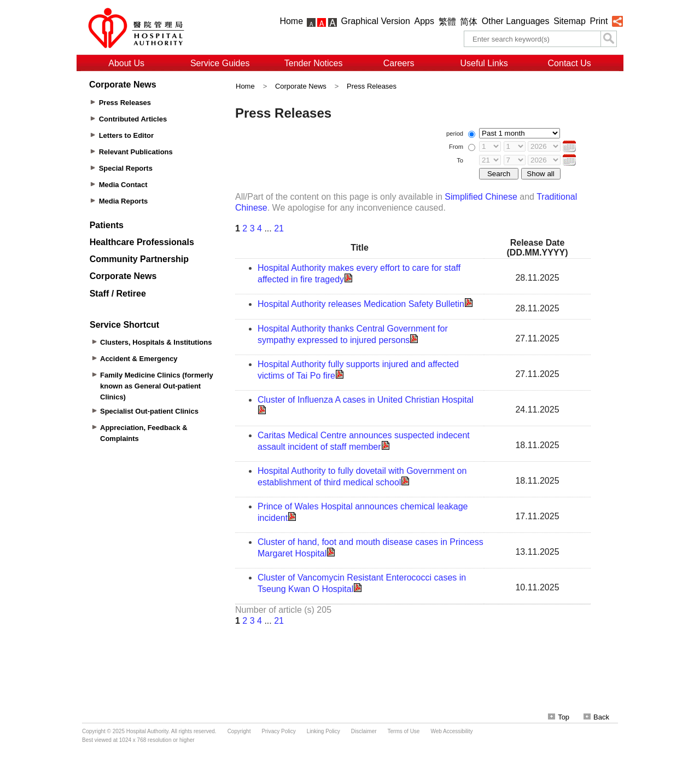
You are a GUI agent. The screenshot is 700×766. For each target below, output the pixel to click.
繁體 (447, 22)
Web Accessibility (451, 731)
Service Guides (220, 63)
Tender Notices (314, 63)
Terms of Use (404, 731)
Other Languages (516, 21)
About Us (126, 63)
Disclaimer (364, 731)
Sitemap (570, 21)
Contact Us (570, 63)
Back (596, 717)
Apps (424, 21)
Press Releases (372, 86)
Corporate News (301, 86)
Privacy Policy (278, 731)
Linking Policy (323, 731)
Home (291, 21)
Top (559, 717)
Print (599, 21)
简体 (469, 22)
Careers (399, 63)
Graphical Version (376, 21)
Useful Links (484, 63)
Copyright (239, 731)
